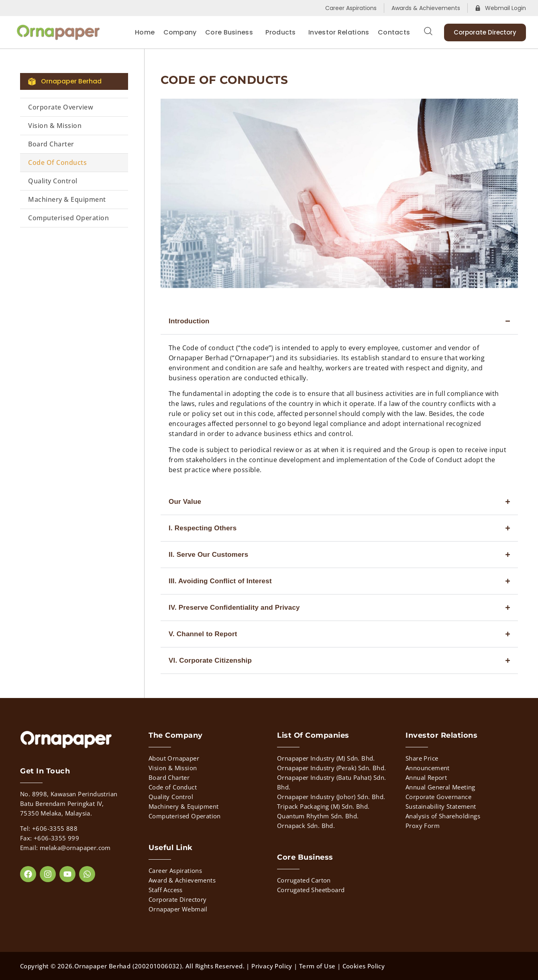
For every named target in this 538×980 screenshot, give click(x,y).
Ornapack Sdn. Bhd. (306, 826)
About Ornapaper (174, 758)
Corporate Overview (61, 107)
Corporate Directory (178, 899)
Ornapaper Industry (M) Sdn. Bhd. (326, 758)
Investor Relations (339, 32)
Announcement (428, 768)
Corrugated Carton (304, 880)
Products (282, 32)
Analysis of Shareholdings (443, 816)
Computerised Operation (68, 218)
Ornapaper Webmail (178, 909)
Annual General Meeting (440, 787)
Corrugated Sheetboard (311, 890)
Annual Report (426, 777)
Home (145, 32)
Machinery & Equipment (67, 199)
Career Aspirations (175, 870)
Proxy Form (423, 826)
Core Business (231, 32)
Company (180, 32)
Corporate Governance (438, 797)
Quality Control (53, 181)
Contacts (394, 32)
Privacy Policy (272, 966)
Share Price (422, 758)
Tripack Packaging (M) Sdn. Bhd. (323, 806)
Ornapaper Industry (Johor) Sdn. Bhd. (331, 797)
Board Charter (51, 144)
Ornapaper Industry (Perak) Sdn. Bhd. (331, 768)
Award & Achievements (182, 880)
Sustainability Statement (441, 806)
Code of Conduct (173, 787)
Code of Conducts (57, 162)
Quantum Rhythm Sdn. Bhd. (318, 816)
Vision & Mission (55, 126)
